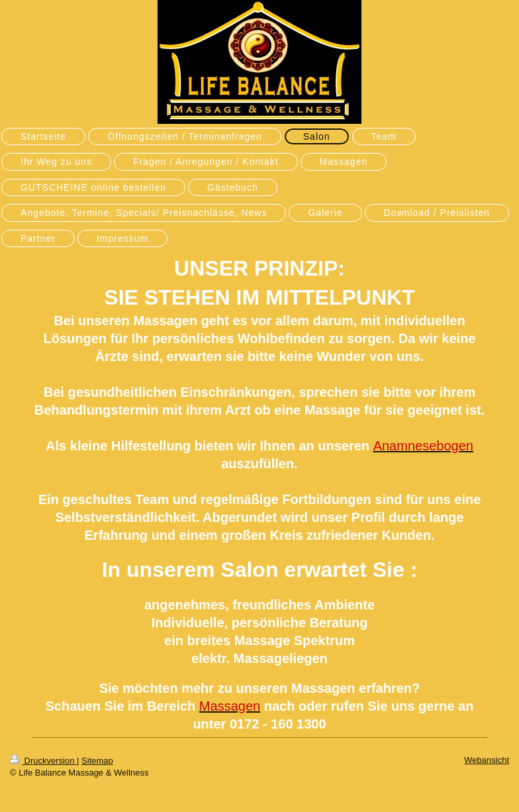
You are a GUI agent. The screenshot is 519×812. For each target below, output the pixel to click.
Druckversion (43, 761)
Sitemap (97, 761)
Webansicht (487, 760)
